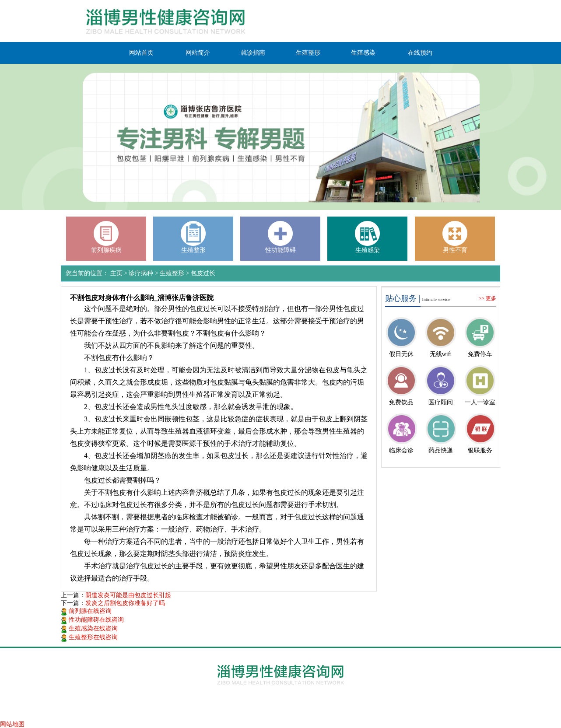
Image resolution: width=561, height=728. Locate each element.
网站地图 (12, 724)
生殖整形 (308, 53)
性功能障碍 (280, 250)
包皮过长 (203, 273)
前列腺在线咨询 (86, 611)
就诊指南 (253, 53)
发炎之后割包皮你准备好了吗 (125, 603)
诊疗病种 (141, 273)
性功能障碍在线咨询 (92, 620)
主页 (116, 273)
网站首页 (141, 53)
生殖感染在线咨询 (89, 628)
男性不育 (455, 250)
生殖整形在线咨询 (89, 637)
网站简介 (198, 53)
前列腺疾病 (106, 250)
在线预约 (420, 53)
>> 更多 (487, 298)
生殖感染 (363, 53)
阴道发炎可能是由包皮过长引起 (128, 595)
